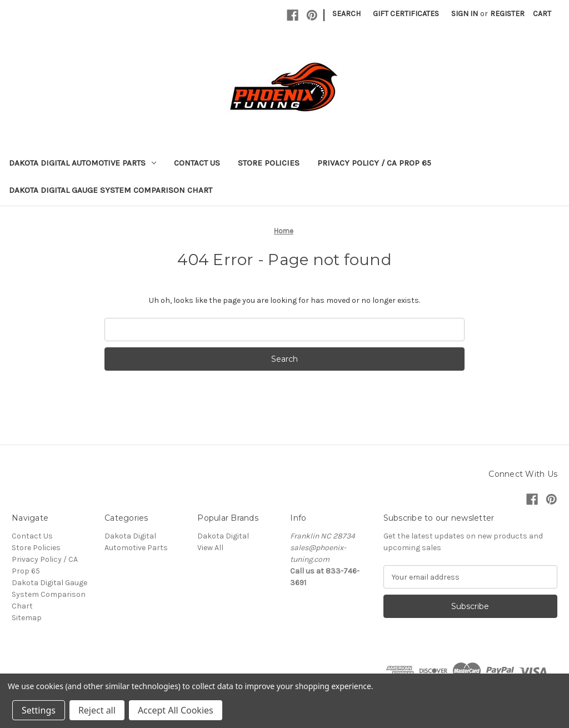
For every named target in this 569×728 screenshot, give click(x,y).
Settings (39, 710)
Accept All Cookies (176, 710)
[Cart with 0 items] (542, 14)
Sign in (465, 14)
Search (346, 14)
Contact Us (197, 163)
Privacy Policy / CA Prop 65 (374, 163)
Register (507, 14)
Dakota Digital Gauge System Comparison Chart (111, 190)
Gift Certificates (406, 14)
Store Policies (269, 163)
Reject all (97, 710)
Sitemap (27, 618)
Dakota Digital (223, 536)
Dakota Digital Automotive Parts (83, 163)
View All (210, 548)
